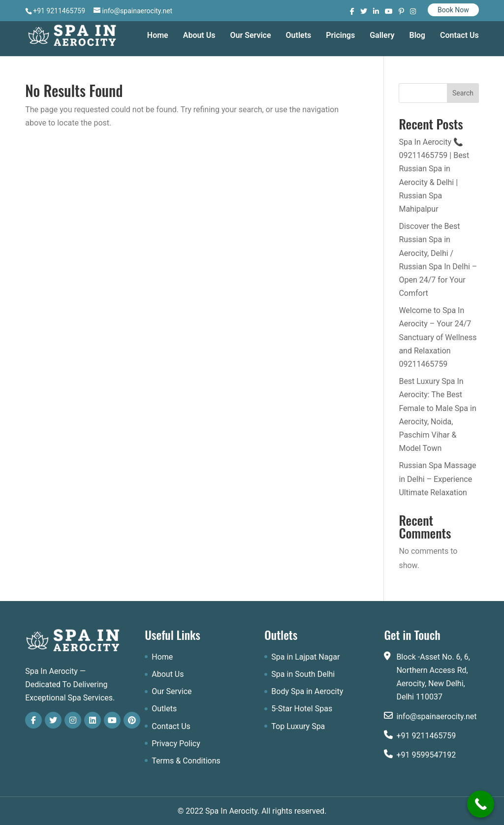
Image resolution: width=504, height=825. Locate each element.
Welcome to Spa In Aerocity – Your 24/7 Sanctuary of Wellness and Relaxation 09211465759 (438, 337)
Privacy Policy (176, 744)
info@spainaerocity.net (436, 716)
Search (463, 93)
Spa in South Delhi (303, 674)
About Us (199, 36)
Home (158, 36)
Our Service (250, 36)
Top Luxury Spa (298, 726)
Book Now (453, 10)
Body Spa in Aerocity (307, 691)
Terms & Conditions (186, 761)
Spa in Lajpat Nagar (305, 657)
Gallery (382, 36)
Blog (417, 36)
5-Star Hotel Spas (302, 709)
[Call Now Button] (481, 804)
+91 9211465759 (426, 736)
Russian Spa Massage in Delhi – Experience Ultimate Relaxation (437, 479)
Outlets (299, 36)
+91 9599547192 (426, 755)
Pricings (340, 36)
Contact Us (459, 36)
